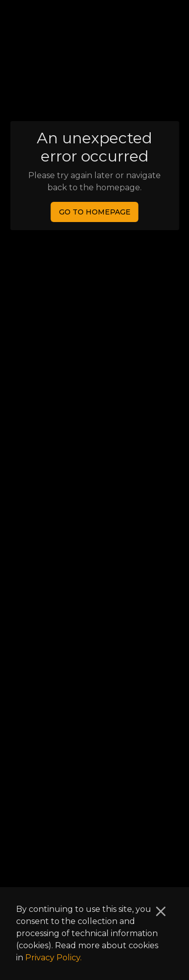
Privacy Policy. (53, 958)
